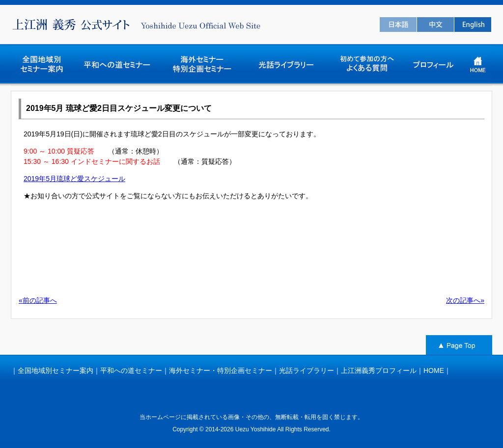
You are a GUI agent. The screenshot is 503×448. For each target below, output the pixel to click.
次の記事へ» (465, 300)
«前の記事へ (38, 300)
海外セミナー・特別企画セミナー (221, 370)
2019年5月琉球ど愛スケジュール (74, 179)
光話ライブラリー (307, 370)
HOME (434, 370)
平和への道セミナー (131, 370)
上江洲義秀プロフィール (379, 370)
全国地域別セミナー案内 (56, 370)
